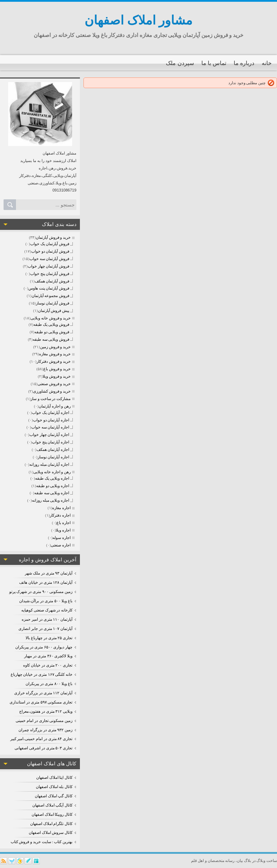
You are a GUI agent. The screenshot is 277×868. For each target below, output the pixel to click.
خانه (267, 63)
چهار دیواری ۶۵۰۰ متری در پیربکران (44, 647)
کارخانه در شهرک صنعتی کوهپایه (47, 610)
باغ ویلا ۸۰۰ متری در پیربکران (49, 684)
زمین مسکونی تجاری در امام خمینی (44, 721)
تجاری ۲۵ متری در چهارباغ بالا (49, 638)
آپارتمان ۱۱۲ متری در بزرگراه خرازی (43, 693)
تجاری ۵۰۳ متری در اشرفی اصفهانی (44, 748)
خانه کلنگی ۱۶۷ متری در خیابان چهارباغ (42, 674)
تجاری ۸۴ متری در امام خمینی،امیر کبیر (42, 739)
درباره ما (244, 63)
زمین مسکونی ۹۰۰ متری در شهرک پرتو (41, 592)
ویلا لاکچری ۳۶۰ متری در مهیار (48, 656)
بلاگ (248, 861)
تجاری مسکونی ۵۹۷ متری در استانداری (41, 702)
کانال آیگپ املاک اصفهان (52, 805)
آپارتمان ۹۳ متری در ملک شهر (49, 573)
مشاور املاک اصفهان (139, 20)
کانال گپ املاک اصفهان (54, 796)
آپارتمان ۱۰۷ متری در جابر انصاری (45, 629)
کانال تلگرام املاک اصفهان (51, 824)
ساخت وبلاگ (267, 861)
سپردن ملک (180, 63)
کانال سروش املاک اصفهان (51, 832)
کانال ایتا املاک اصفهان (54, 777)
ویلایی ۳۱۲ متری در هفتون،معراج (46, 711)
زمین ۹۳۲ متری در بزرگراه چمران (45, 730)
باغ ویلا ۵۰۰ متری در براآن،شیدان (46, 601)
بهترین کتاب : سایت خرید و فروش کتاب (42, 842)
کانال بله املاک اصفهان (54, 787)
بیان (240, 861)
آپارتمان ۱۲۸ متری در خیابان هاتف (46, 582)
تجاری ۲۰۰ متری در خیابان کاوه (48, 665)
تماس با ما (214, 63)
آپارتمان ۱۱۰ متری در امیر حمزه (47, 619)
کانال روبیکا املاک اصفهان (52, 814)
